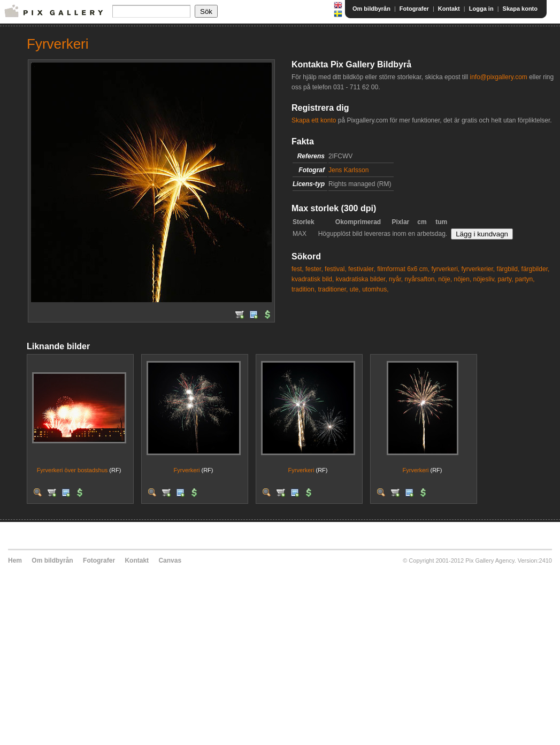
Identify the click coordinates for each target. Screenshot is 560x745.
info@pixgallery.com (498, 77)
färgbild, (508, 269)
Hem (15, 560)
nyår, (396, 279)
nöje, (445, 279)
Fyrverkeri (187, 470)
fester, (314, 269)
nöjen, (463, 279)
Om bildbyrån (371, 9)
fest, (298, 269)
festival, (336, 269)
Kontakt (449, 9)
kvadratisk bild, (313, 279)
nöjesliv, (485, 279)
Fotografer (414, 9)
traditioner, (333, 289)
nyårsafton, (420, 279)
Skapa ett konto (314, 120)
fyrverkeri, (446, 269)
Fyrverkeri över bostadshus (72, 470)
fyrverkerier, (478, 269)
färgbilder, (536, 269)
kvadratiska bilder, (362, 279)
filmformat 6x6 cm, (403, 269)
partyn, (525, 279)
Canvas (170, 560)
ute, (355, 289)
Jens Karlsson (348, 170)
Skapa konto (520, 9)
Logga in (481, 9)
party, (505, 279)
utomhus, (375, 289)
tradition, (304, 289)
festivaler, (362, 269)
